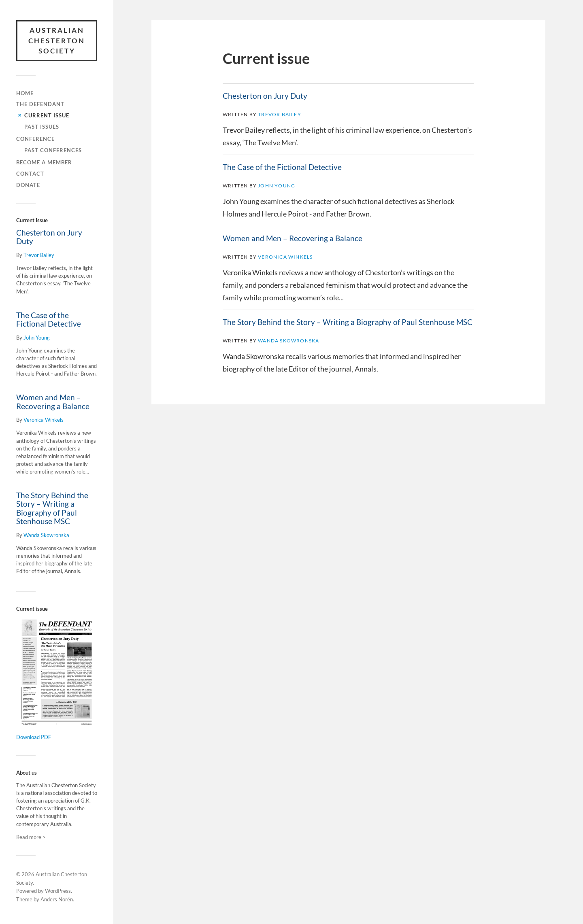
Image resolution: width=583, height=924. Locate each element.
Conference (35, 139)
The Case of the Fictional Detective (49, 320)
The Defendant (40, 104)
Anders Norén (57, 899)
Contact (30, 174)
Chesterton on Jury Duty (49, 237)
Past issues (42, 127)
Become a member (44, 162)
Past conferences (53, 150)
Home (25, 93)
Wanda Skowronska (46, 535)
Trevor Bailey (39, 255)
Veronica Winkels (44, 420)
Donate (28, 185)
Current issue (47, 115)
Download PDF (34, 737)
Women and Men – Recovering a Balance (53, 402)
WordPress (58, 891)
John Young (37, 338)
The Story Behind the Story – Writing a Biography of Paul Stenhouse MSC (52, 508)
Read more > (31, 837)
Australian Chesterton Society (57, 40)
